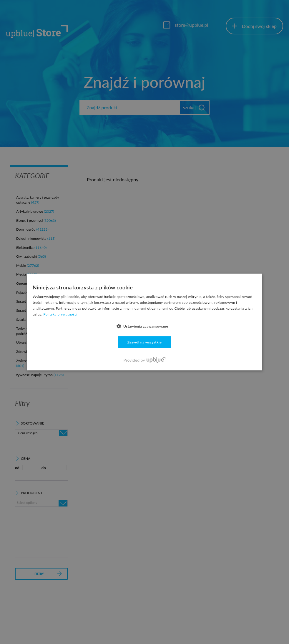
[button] (145, 326)
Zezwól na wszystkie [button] (145, 342)
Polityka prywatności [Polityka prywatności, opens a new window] (60, 314)
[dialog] (144, 322)
